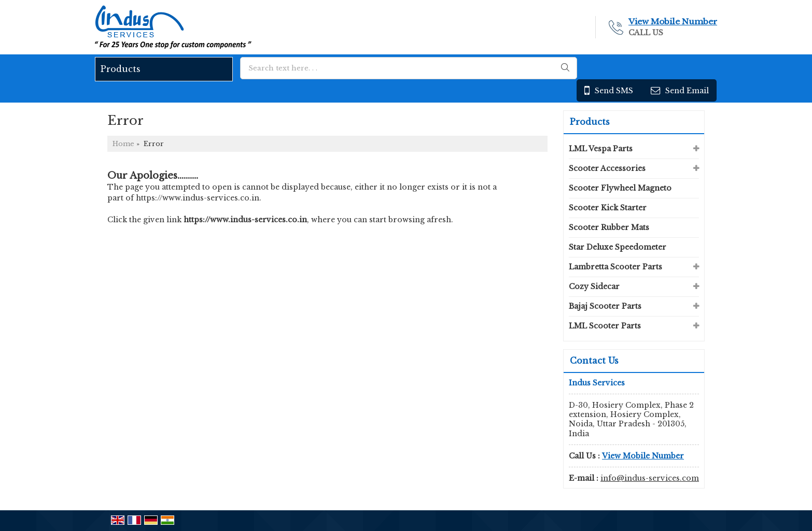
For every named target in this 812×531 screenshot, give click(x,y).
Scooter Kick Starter (608, 208)
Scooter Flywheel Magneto (620, 188)
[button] (673, 21)
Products (121, 69)
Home (123, 144)
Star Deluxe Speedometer (618, 247)
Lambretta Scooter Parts (615, 267)
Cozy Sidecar (594, 286)
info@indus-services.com (650, 478)
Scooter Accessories (607, 168)
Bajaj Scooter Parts (605, 306)
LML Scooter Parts (605, 326)
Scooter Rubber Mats (609, 227)
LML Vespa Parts (601, 149)
